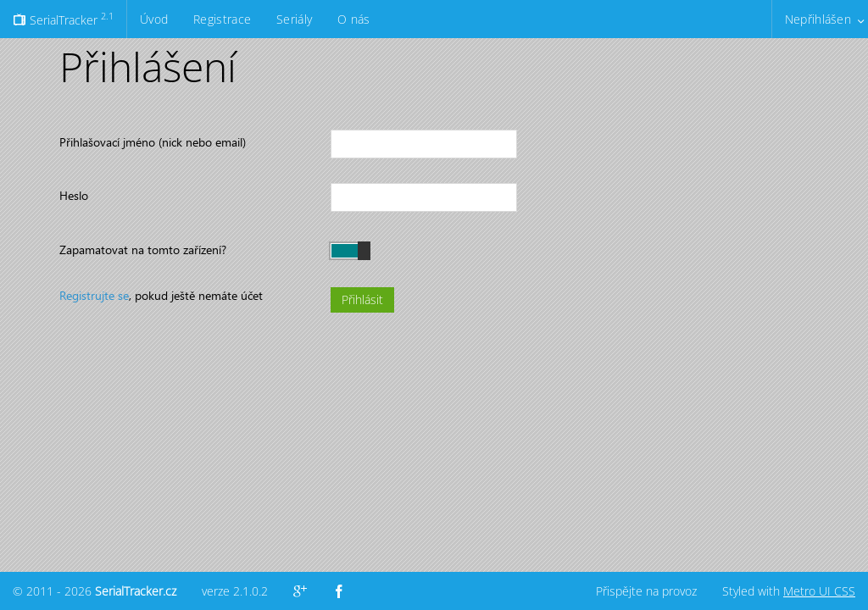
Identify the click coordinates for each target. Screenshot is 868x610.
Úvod (154, 19)
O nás (353, 19)
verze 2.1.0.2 (235, 591)
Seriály (294, 19)
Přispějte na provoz (646, 591)
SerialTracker (63, 19)
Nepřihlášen (818, 19)
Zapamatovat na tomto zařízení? (143, 250)
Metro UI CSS (819, 591)
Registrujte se (94, 295)
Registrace (222, 19)
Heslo (74, 195)
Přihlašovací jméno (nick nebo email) (153, 142)
